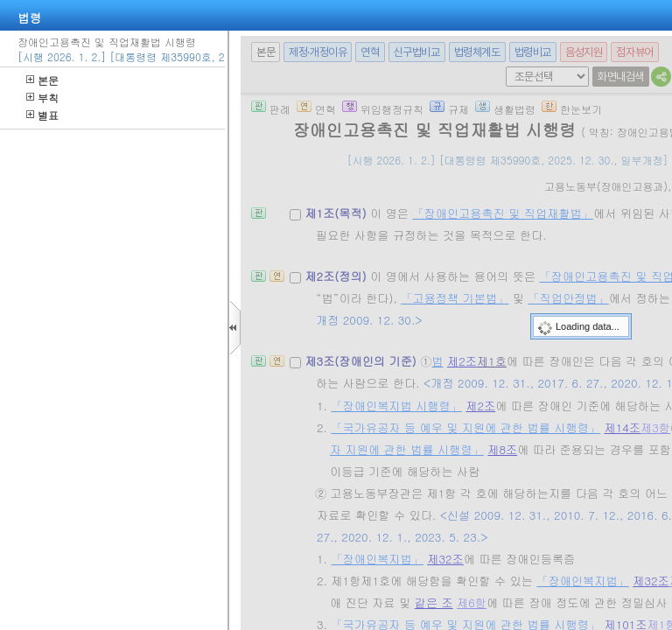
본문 (42, 80)
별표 (42, 115)
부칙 (42, 98)
